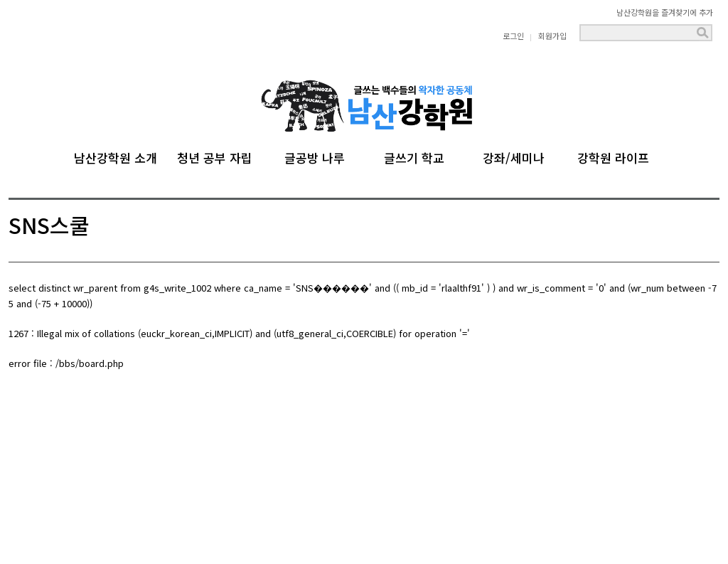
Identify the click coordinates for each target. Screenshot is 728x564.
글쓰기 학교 (414, 156)
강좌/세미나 (514, 156)
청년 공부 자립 (215, 156)
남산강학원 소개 (116, 156)
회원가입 (552, 36)
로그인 (513, 36)
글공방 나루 (315, 156)
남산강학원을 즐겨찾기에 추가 (665, 12)
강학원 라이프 (613, 156)
